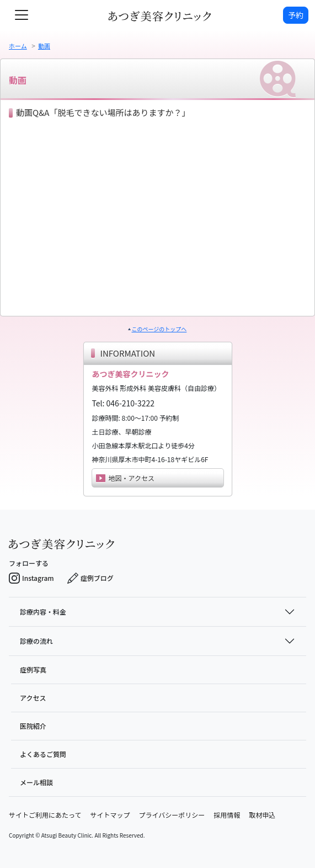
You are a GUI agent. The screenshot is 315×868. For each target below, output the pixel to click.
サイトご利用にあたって (45, 815)
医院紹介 (33, 726)
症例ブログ (90, 578)
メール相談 (36, 782)
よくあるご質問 (43, 754)
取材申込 (262, 815)
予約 (296, 15)
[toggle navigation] (22, 15)
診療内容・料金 (43, 612)
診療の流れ (36, 641)
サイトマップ (110, 815)
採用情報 (227, 815)
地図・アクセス (125, 478)
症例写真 (33, 669)
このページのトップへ (159, 329)
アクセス (33, 698)
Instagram (31, 578)
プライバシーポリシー (172, 815)
